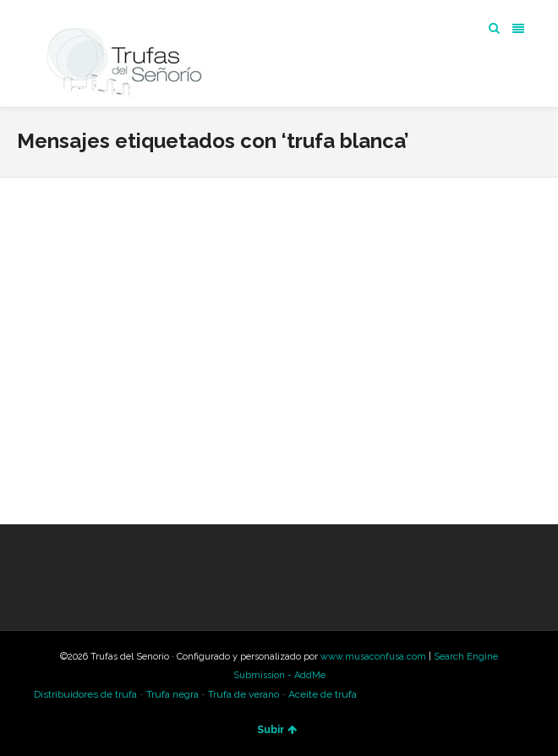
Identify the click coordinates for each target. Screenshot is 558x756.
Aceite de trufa (323, 694)
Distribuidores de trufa (85, 694)
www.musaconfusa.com (373, 657)
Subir (277, 730)
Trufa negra (172, 694)
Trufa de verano (243, 694)
